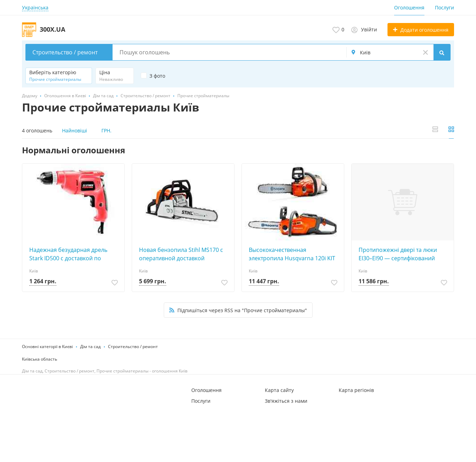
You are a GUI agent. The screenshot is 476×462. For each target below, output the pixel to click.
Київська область (40, 359)
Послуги (444, 7)
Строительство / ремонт (133, 346)
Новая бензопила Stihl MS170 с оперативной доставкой (181, 254)
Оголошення (409, 7)
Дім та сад (90, 346)
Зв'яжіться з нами (286, 401)
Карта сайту (279, 390)
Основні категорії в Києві (47, 346)
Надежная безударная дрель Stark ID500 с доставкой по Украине (68, 254)
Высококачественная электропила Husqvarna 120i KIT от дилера (292, 254)
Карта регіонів (356, 390)
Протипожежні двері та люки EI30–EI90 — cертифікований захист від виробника (398, 254)
